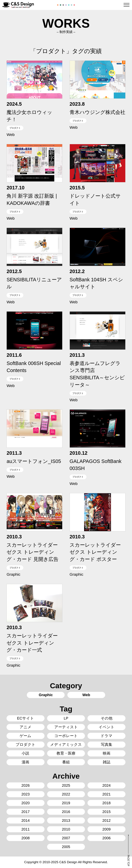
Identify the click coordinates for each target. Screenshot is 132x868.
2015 (106, 812)
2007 (66, 838)
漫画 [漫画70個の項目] (25, 762)
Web (10, 135)
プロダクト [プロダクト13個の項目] (26, 745)
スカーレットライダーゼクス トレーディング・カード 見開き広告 (32, 552)
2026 (25, 785)
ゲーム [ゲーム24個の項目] (25, 736)
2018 (106, 803)
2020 (25, 803)
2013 (66, 820)
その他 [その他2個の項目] (107, 718)
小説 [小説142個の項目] (25, 753)
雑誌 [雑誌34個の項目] (107, 762)
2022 (66, 794)
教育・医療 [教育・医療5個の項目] (66, 753)
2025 (66, 785)
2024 (106, 785)
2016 (66, 812)
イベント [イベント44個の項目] (107, 727)
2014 (25, 820)
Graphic (13, 574)
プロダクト (15, 128)
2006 (106, 838)
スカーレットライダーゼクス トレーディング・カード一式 (32, 643)
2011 (25, 829)
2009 (106, 829)
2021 (106, 794)
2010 (66, 829)
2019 (66, 803)
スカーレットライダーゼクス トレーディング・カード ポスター (95, 552)
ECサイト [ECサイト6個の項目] (26, 718)
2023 (25, 794)
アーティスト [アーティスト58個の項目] (66, 727)
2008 (25, 838)
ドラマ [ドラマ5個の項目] (106, 736)
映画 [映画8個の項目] (107, 753)
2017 (25, 812)
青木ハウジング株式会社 (97, 112)
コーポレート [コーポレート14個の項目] (66, 736)
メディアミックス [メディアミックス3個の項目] (66, 745)
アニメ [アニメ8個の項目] (26, 727)
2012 (106, 820)
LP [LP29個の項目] (66, 718)
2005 (66, 847)
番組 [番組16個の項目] (66, 762)
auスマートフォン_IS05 (34, 461)
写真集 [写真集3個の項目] (107, 745)
